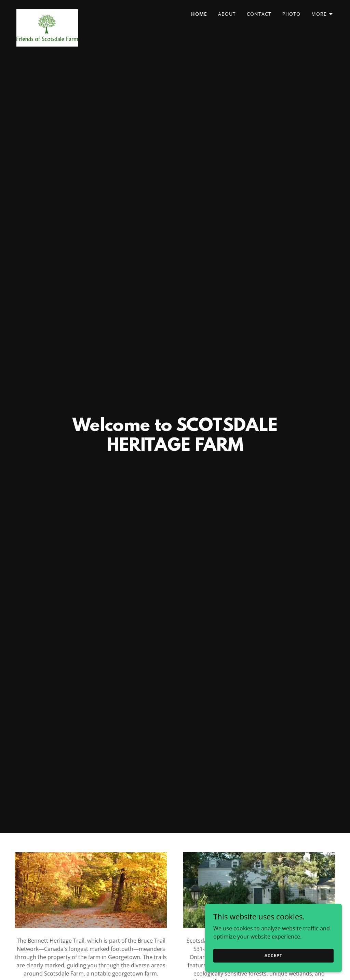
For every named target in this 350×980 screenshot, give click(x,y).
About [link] (227, 14)
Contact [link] (259, 14)
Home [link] (199, 14)
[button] (322, 14)
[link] (47, 12)
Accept (273, 956)
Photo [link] (291, 14)
